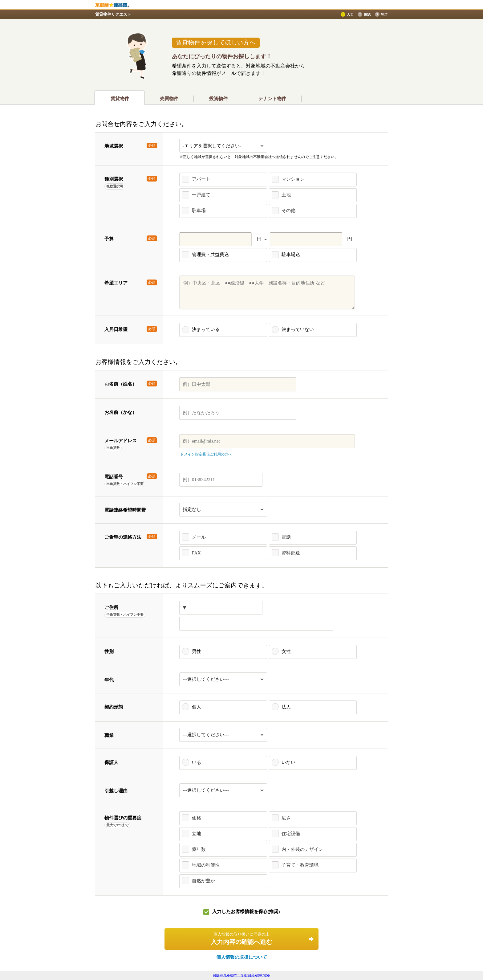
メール (199, 537)
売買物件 (169, 99)
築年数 (199, 849)
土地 (286, 195)
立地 (197, 834)
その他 (288, 210)
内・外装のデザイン (302, 849)
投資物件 (218, 99)
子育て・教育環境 (300, 865)
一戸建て (201, 195)
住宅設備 (291, 834)
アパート (201, 179)
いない (288, 762)
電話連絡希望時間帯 (125, 510)
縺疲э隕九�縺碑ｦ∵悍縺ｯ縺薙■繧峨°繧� (241, 975)
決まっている (206, 329)
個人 (197, 707)
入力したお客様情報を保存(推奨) (246, 912)
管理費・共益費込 (210, 255)
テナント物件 (272, 99)
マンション (293, 179)
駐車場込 (291, 255)
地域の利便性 (206, 865)
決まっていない (298, 329)
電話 (286, 537)
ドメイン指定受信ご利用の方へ (206, 454)
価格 (197, 818)
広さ (286, 818)
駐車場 (199, 210)
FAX (196, 553)
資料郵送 (291, 553)
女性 (286, 651)
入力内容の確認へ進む (241, 938)
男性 (197, 651)
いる (197, 762)
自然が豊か (203, 881)
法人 (286, 707)
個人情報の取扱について (242, 957)
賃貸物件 (120, 99)
